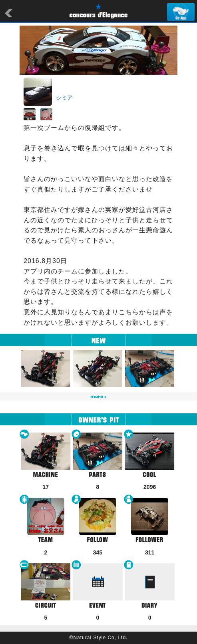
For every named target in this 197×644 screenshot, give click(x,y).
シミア (64, 98)
